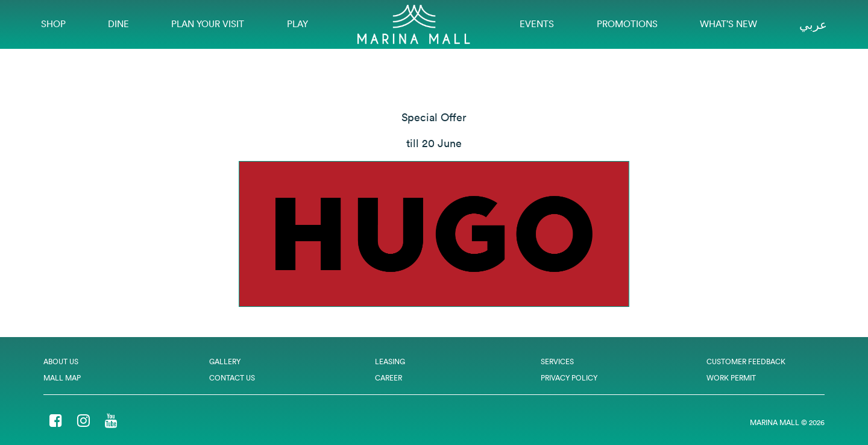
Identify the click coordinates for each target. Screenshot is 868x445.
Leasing (390, 361)
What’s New (728, 24)
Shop (53, 24)
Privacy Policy (569, 378)
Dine (118, 24)
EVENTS (537, 24)
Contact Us (232, 378)
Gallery (225, 361)
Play (297, 24)
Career (388, 378)
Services (557, 361)
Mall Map (62, 378)
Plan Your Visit (208, 24)
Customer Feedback (746, 361)
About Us (61, 361)
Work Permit (731, 378)
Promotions (627, 24)
